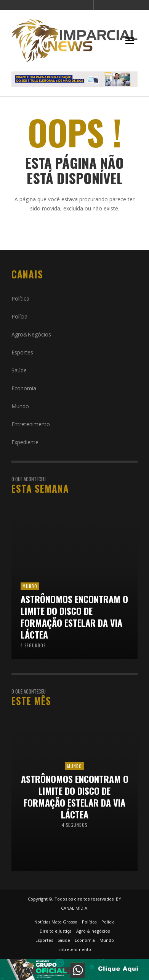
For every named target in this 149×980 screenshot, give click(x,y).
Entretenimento (31, 424)
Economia (24, 388)
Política (20, 298)
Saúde (19, 370)
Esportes (22, 352)
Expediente (25, 442)
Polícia (19, 316)
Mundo (20, 406)
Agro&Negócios (31, 334)
